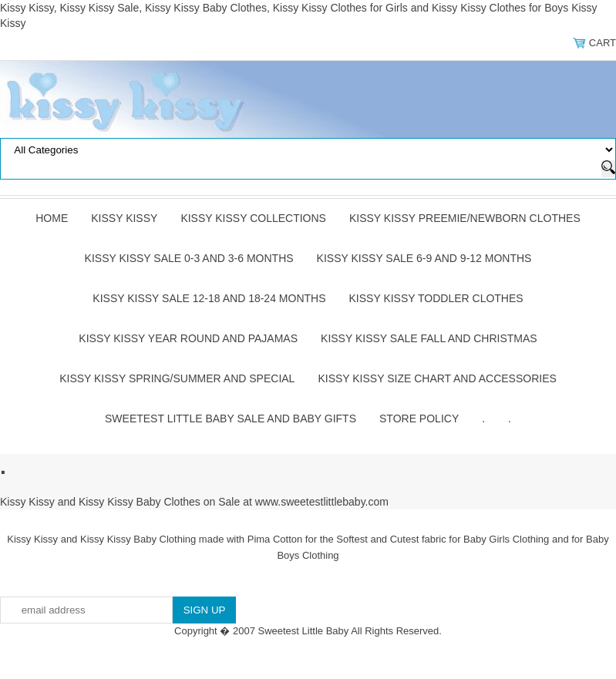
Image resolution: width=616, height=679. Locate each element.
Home (52, 218)
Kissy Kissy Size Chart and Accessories (437, 378)
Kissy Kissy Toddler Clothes (436, 298)
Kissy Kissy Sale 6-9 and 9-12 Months (424, 258)
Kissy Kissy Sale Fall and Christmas (429, 338)
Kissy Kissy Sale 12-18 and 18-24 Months (209, 298)
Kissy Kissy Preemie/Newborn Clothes (465, 218)
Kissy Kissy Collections (253, 218)
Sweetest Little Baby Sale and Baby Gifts (231, 418)
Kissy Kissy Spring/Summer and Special (177, 378)
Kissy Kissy (124, 218)
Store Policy (419, 418)
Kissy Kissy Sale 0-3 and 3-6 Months (189, 258)
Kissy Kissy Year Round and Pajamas (188, 338)
